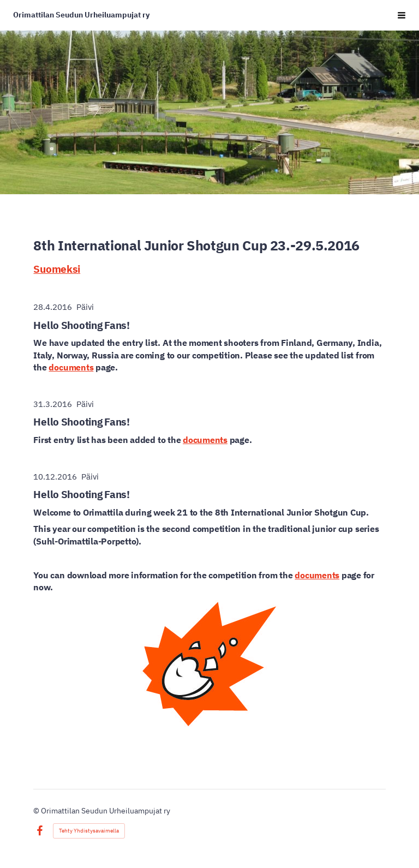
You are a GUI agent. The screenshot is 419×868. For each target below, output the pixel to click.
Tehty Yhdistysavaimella (89, 831)
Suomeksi (57, 269)
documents (71, 367)
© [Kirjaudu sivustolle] (37, 811)
